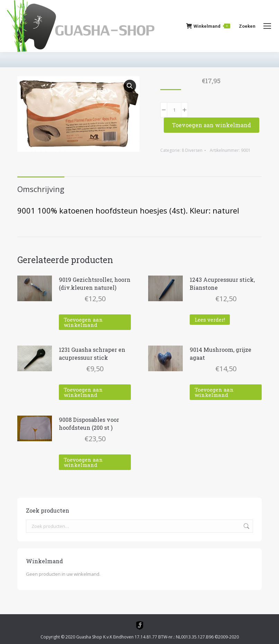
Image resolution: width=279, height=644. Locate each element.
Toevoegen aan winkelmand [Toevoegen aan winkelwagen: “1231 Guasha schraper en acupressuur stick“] (83, 392)
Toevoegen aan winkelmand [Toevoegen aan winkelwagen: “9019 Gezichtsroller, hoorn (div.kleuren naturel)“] (83, 322)
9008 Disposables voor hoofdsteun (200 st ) (89, 424)
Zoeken (246, 526)
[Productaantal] (174, 110)
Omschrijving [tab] (41, 189)
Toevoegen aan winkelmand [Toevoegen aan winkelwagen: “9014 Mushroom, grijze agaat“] (214, 392)
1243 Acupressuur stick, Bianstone (222, 284)
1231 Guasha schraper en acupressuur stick (92, 354)
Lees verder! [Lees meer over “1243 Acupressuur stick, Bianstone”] (210, 320)
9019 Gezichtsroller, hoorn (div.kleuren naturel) (95, 284)
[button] (130, 86)
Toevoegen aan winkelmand (211, 125)
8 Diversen (192, 150)
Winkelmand (208, 26)
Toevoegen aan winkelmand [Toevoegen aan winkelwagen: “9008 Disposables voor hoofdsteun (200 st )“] (83, 462)
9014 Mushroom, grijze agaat (220, 354)
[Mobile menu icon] (267, 26)
